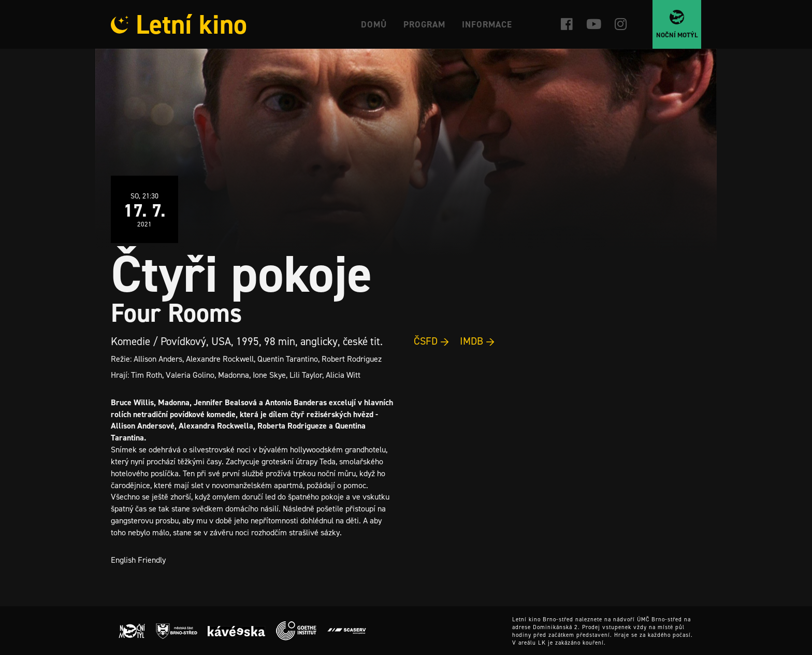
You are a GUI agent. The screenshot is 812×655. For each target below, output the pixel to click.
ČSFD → (432, 341)
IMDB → (477, 341)
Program (424, 24)
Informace (487, 24)
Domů (374, 24)
